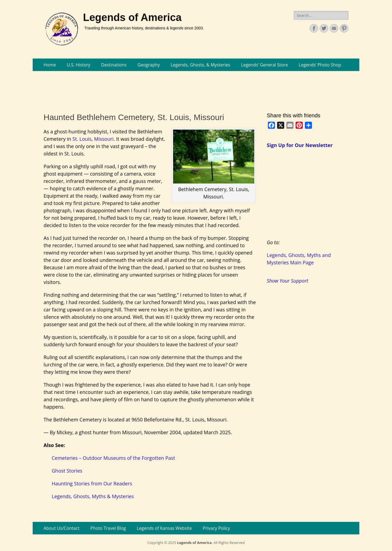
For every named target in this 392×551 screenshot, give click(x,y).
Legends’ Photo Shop (320, 65)
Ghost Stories (67, 471)
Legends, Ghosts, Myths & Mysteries (93, 496)
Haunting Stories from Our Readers (92, 483)
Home (50, 65)
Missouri (104, 139)
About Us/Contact (62, 528)
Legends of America (132, 17)
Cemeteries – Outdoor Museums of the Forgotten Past (113, 458)
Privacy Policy (216, 528)
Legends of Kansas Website (164, 528)
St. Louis (82, 139)
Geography (149, 65)
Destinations (114, 65)
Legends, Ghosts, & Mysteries (200, 65)
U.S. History (78, 65)
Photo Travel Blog (108, 528)
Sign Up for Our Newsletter (300, 145)
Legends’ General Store (265, 65)
